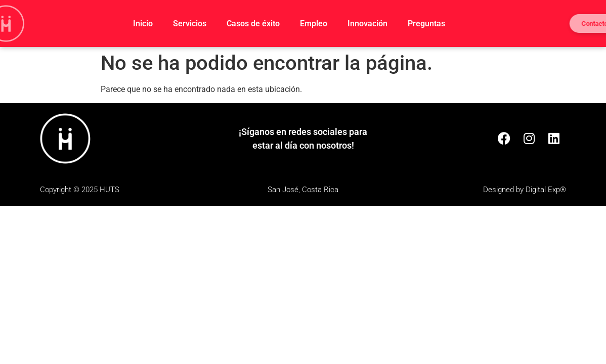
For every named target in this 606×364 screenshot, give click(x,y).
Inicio (143, 24)
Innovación (367, 24)
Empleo (314, 24)
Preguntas (426, 24)
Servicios (190, 24)
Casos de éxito (253, 24)
